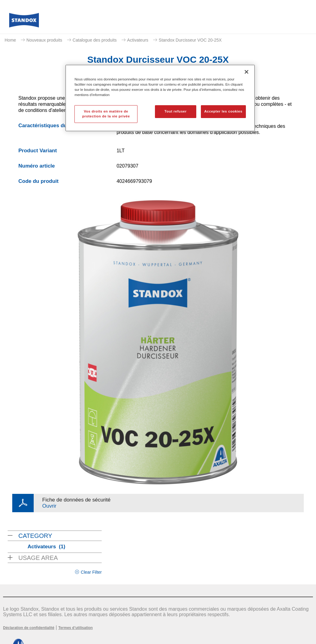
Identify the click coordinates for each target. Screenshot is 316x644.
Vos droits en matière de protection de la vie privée (106, 114)
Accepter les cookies (223, 111)
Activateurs (138, 40)
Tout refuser (175, 111)
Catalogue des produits (95, 40)
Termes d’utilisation (75, 628)
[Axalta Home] (24, 22)
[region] (160, 98)
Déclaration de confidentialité (29, 628)
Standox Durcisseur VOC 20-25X (190, 40)
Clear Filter (91, 572)
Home (10, 40)
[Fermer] (246, 72)
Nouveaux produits (44, 40)
